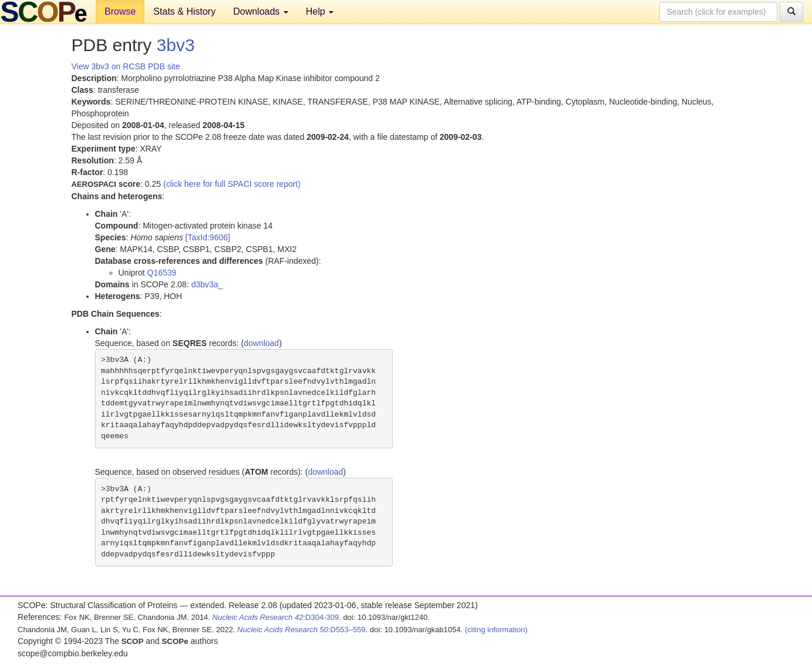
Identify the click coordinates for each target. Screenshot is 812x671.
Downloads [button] (261, 11)
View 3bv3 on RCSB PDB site (126, 66)
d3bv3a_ (207, 284)
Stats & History (184, 11)
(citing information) (496, 630)
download (261, 343)
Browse (120, 11)
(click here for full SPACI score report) (232, 184)
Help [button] (320, 11)
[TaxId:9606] (208, 237)
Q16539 (162, 273)
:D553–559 (301, 630)
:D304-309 (276, 617)
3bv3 (176, 45)
